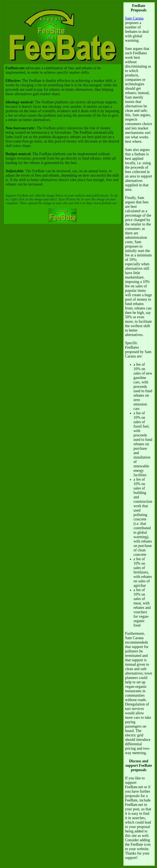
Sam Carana (134, 18)
